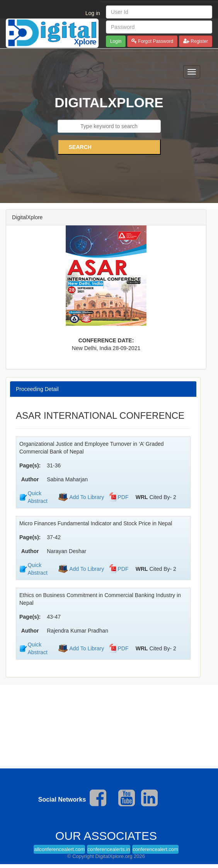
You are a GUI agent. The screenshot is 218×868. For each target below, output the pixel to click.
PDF (123, 497)
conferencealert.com (155, 849)
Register (199, 41)
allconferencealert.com (59, 849)
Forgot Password (155, 41)
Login (116, 41)
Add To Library (86, 497)
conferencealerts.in (109, 849)
